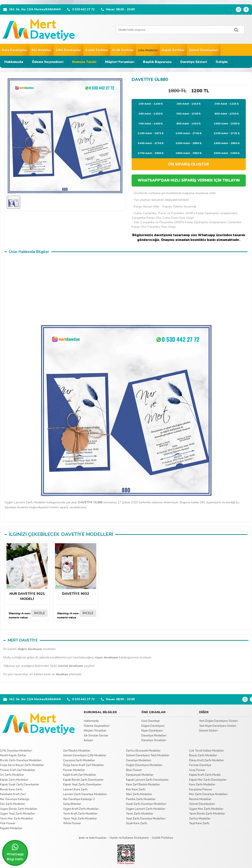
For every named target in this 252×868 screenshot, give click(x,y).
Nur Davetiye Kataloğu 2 (79, 799)
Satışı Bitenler (72, 804)
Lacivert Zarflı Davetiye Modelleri (85, 794)
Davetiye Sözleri (194, 62)
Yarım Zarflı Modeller (140, 814)
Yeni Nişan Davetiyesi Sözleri (218, 726)
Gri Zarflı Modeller (12, 775)
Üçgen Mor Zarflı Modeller (206, 809)
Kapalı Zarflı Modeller (14, 780)
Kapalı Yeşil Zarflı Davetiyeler (82, 785)
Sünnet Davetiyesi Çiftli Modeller (85, 755)
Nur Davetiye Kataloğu (15, 799)
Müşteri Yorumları (120, 62)
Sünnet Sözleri (208, 731)
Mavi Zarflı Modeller (139, 794)
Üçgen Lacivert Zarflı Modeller (146, 809)
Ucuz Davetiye (151, 721)
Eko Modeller (42, 50)
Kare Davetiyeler (15, 50)
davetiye (62, 674)
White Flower (72, 823)
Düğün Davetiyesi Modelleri (144, 765)
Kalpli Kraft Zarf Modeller (80, 775)
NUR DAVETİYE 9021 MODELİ (27, 572)
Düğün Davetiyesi (153, 726)
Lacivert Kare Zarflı (75, 790)
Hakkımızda (14, 62)
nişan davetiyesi (106, 657)
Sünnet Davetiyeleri (204, 50)
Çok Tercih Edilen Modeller (207, 751)
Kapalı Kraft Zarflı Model (205, 775)
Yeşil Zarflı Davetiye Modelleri (146, 819)
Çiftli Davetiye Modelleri (16, 751)
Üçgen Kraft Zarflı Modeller (81, 809)
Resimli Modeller (200, 799)
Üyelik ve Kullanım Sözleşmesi (129, 838)
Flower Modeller (74, 770)
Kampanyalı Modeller (140, 775)
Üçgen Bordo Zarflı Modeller (19, 809)
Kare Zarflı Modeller (202, 785)
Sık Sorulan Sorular (96, 736)
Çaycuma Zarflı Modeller (79, 760)
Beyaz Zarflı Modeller (203, 755)
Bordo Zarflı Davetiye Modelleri (21, 760)
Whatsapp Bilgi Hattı (15, 852)
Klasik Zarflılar (97, 50)
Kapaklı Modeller (11, 828)
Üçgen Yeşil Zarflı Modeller (18, 814)
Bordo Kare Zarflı (11, 790)
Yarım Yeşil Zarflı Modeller (80, 819)
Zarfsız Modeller (200, 819)
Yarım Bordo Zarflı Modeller (207, 814)
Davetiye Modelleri (154, 736)
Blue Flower (134, 770)
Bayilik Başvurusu (157, 62)
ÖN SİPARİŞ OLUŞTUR (189, 164)
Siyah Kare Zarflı (137, 823)
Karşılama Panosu (201, 790)
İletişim (222, 62)
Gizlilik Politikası (163, 838)
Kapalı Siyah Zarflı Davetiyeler (20, 785)
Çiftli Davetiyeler (68, 50)
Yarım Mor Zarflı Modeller (17, 819)
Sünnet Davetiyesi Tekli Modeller (148, 755)
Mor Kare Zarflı (136, 790)
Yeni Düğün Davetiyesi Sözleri (218, 721)
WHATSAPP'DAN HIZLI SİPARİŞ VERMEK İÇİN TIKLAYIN (189, 180)
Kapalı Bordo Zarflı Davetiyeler (83, 780)
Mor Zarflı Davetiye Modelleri (208, 794)
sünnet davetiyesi (71, 666)
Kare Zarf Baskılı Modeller (143, 785)
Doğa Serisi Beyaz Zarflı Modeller (22, 765)
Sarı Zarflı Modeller (13, 804)
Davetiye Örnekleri (154, 740)
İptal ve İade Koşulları (93, 838)
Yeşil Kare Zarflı (199, 823)
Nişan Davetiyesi (152, 731)
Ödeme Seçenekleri (48, 62)
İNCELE (40, 613)
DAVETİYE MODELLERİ (87, 534)
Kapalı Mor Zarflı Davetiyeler (208, 780)
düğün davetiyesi (30, 649)
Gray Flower (197, 770)
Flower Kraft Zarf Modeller (18, 770)
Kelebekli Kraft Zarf (13, 794)
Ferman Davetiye (200, 765)
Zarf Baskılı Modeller (77, 751)
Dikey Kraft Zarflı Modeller (207, 760)
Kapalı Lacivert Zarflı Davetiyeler (147, 780)
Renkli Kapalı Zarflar (13, 755)
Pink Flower (8, 823)
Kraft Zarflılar (123, 50)
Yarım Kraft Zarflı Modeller (80, 814)
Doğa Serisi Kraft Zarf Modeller (84, 765)
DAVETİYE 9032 (76, 570)
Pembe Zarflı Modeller (141, 799)
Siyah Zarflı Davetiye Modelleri (146, 804)
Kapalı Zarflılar (173, 50)
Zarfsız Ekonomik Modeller (143, 751)
